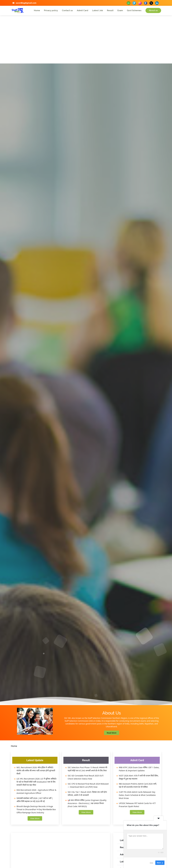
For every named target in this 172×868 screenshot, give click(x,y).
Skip (151, 863)
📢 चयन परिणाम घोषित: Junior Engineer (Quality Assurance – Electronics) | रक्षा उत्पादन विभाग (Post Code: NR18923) (87, 803)
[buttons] (129, 3)
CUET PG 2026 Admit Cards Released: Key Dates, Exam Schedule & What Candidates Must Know (137, 795)
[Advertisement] (86, 43)
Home (37, 10)
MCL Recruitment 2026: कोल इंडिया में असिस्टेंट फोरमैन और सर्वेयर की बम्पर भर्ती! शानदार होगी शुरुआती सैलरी (36, 771)
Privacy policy (51, 10)
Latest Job (98, 10)
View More (35, 818)
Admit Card (83, 10)
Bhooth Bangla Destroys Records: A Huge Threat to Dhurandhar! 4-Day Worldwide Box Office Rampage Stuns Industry (36, 809)
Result (110, 10)
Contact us (67, 10)
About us (153, 10)
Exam (120, 10)
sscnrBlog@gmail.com (26, 3)
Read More (112, 733)
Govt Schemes (134, 10)
